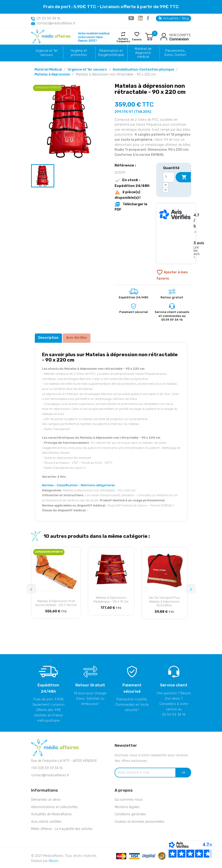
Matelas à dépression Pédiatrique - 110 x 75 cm (111, 600)
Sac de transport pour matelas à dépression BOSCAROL (164, 601)
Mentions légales (127, 807)
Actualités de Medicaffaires (51, 814)
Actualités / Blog (174, 18)
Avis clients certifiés (46, 822)
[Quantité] (169, 177)
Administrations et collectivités (54, 807)
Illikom (53, 861)
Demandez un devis (46, 800)
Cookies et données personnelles (140, 822)
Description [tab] (48, 338)
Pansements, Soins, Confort (175, 53)
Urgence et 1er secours (47, 53)
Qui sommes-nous (129, 800)
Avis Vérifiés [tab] (77, 338)
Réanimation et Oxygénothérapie (111, 53)
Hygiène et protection (79, 53)
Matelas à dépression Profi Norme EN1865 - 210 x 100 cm (56, 603)
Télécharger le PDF (131, 207)
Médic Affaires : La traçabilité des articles (62, 829)
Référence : (125, 165)
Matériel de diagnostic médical (143, 53)
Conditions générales (130, 814)
